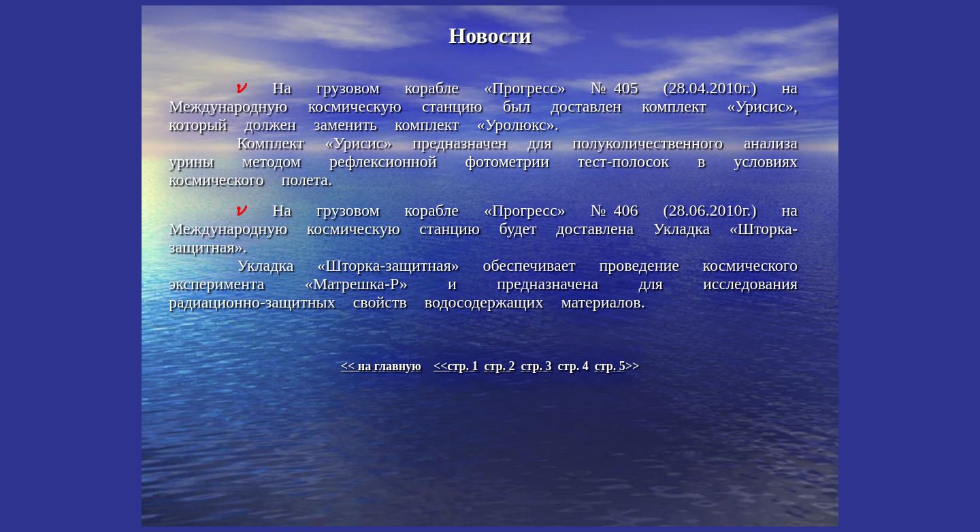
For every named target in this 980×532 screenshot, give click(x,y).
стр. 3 (537, 366)
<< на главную (381, 366)
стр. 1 (456, 366)
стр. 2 (499, 366)
